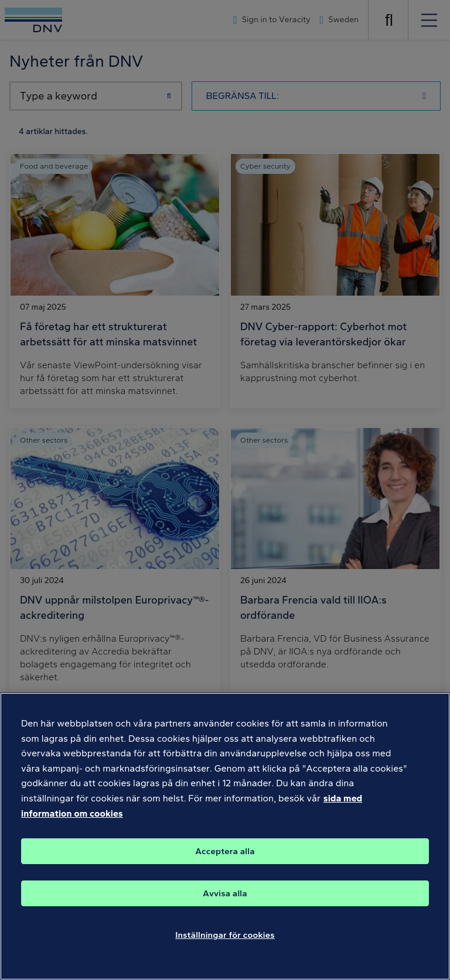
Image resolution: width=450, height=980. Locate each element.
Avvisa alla (225, 910)
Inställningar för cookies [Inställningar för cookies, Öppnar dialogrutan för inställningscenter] (225, 951)
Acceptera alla (225, 868)
